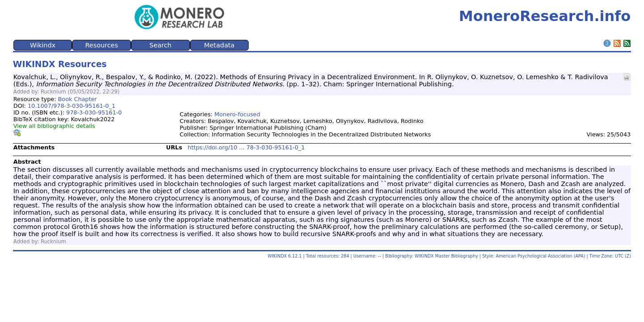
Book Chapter (78, 99)
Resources (102, 45)
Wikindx (43, 45)
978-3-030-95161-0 (94, 112)
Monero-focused (237, 114)
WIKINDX (278, 256)
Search (160, 45)
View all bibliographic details (54, 126)
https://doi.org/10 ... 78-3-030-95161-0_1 (246, 147)
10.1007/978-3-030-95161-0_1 (72, 106)
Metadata (219, 45)
